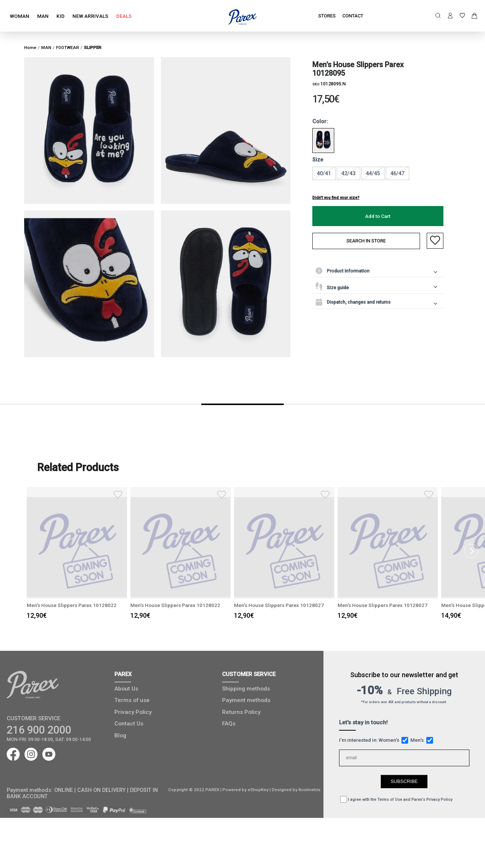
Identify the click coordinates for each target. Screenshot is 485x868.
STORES (327, 16)
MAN (43, 16)
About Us (126, 689)
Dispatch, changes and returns (353, 302)
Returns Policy (241, 712)
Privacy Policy (133, 712)
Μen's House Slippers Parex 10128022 (82, 605)
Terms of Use (390, 800)
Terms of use (132, 700)
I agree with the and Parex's (396, 800)
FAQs (229, 724)
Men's (422, 740)
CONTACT (353, 16)
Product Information (343, 271)
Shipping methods (246, 689)
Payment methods (246, 700)
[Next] (471, 551)
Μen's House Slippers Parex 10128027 (289, 605)
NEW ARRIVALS (90, 16)
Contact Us (129, 724)
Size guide (332, 286)
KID (61, 16)
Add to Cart (378, 216)
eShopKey (258, 790)
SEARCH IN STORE (366, 241)
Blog (120, 735)
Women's (394, 740)
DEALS (124, 16)
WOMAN (20, 16)
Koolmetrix (310, 790)
